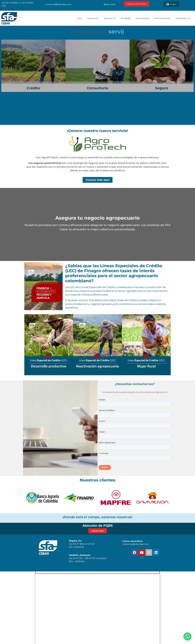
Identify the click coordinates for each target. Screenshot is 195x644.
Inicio (80, 18)
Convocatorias (143, 18)
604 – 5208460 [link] (77, 561)
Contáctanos (183, 18)
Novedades (126, 18)
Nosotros (110, 18)
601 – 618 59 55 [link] (76, 547)
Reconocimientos (162, 18)
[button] (27, 345)
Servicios (93, 18)
